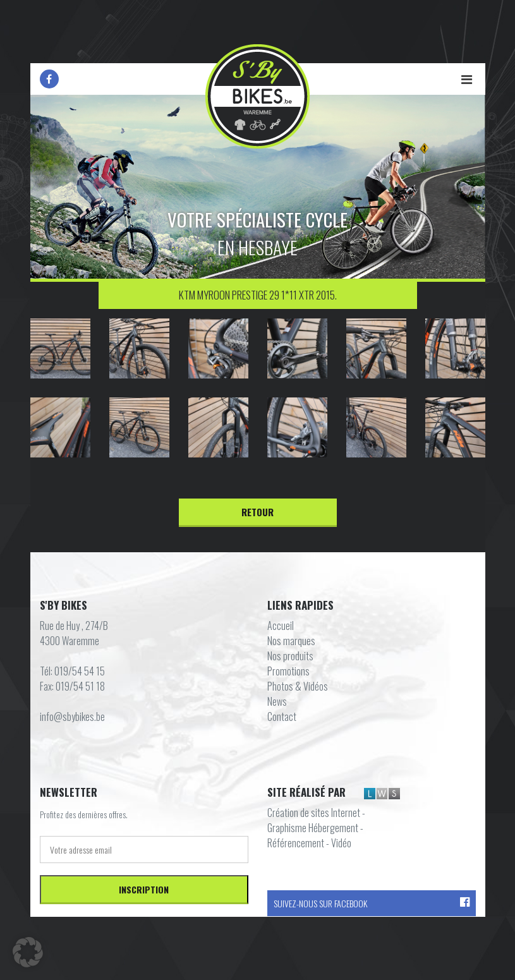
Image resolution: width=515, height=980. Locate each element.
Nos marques (291, 641)
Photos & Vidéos (298, 686)
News (277, 701)
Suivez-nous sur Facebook (372, 903)
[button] (28, 952)
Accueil (281, 626)
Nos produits (290, 656)
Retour (257, 512)
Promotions (288, 671)
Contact (282, 717)
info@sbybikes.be (72, 717)
